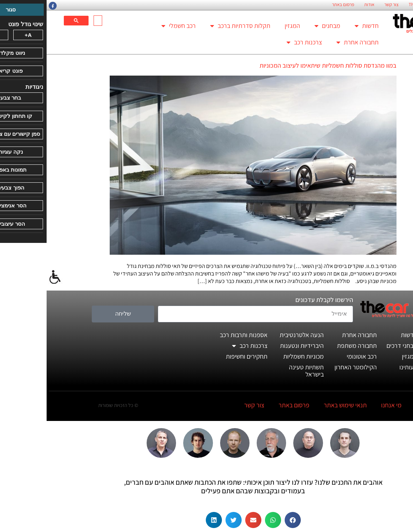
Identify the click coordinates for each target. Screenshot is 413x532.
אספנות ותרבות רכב (197, 335)
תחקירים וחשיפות (200, 356)
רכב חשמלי (132, 26)
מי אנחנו (345, 405)
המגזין (246, 26)
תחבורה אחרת (311, 42)
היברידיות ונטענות (255, 346)
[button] (246, 520)
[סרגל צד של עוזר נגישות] (9, 277)
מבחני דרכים (355, 346)
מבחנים (281, 26)
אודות (323, 5)
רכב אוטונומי (315, 356)
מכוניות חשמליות (257, 356)
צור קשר (345, 5)
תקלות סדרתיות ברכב (194, 26)
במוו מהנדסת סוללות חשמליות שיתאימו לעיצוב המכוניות (281, 65)
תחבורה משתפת (310, 346)
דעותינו (362, 367)
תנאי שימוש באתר (299, 405)
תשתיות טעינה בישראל (260, 371)
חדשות (320, 26)
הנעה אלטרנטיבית (255, 335)
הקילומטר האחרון (309, 367)
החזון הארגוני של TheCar (384, 5)
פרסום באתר (296, 5)
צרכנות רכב (258, 42)
